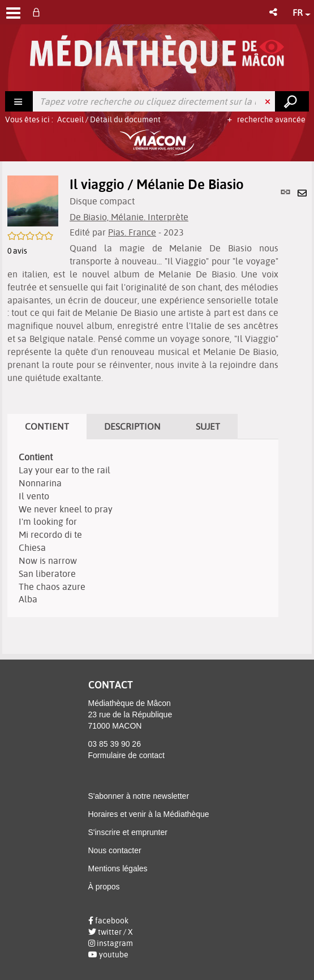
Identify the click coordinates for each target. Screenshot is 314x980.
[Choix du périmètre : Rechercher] (19, 101)
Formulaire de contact (126, 755)
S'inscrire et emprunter (128, 832)
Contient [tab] (47, 426)
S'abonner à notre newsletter (139, 796)
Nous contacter (115, 850)
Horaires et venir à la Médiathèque (149, 814)
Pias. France (132, 232)
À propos (104, 887)
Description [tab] (132, 426)
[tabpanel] (143, 528)
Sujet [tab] (208, 426)
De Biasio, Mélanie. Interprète (129, 217)
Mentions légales (118, 868)
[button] (274, 12)
